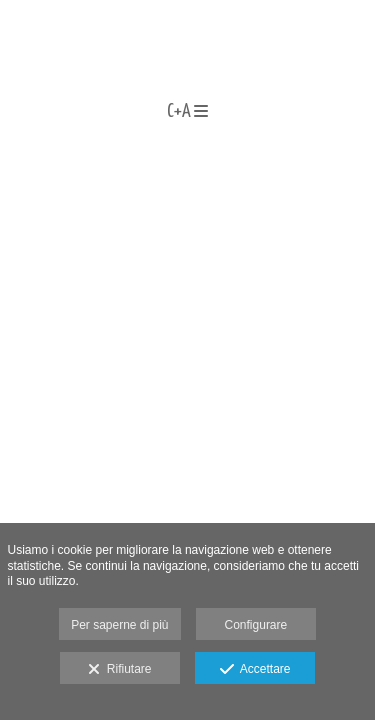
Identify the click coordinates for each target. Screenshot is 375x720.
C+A (187, 112)
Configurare (256, 625)
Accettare (255, 670)
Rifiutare (119, 670)
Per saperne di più (119, 625)
